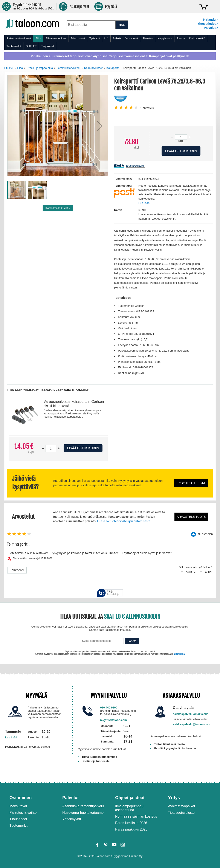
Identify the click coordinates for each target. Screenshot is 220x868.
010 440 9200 (109, 708)
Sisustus (148, 38)
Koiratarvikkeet (93, 68)
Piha (38, 38)
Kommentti (17, 570)
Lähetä (132, 641)
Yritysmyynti (72, 819)
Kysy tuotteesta (191, 483)
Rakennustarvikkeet (19, 38)
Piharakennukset (56, 38)
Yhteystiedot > (208, 24)
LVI (106, 38)
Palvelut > (211, 28)
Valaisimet (132, 38)
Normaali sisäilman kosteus (136, 816)
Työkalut (95, 38)
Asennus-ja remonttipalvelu (83, 806)
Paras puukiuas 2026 (131, 829)
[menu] (110, 42)
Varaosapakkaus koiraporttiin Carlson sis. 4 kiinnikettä (74, 404)
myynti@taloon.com (113, 720)
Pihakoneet (78, 38)
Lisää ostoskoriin (83, 448)
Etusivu (9, 68)
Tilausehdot (18, 819)
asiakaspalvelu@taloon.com (191, 724)
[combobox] (91, 25)
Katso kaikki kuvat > (58, 208)
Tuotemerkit (14, 46)
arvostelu (147, 108)
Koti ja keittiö (197, 38)
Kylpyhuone (165, 38)
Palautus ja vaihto (23, 813)
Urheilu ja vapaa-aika (40, 68)
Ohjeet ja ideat (130, 798)
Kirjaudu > (211, 20)
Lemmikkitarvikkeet (69, 68)
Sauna (181, 38)
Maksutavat (18, 806)
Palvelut (71, 798)
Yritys (174, 798)
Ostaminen (21, 798)
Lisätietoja (179, 654)
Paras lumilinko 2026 (131, 823)
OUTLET (31, 46)
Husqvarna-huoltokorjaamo (83, 813)
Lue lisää (144, 203)
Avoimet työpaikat (182, 806)
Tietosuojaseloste (181, 813)
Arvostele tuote (191, 517)
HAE (122, 25)
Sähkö (117, 38)
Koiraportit (113, 68)
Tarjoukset (47, 46)
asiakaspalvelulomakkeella (191, 714)
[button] (100, 126)
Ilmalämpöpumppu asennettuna (129, 808)
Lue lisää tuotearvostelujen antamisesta (124, 521)
